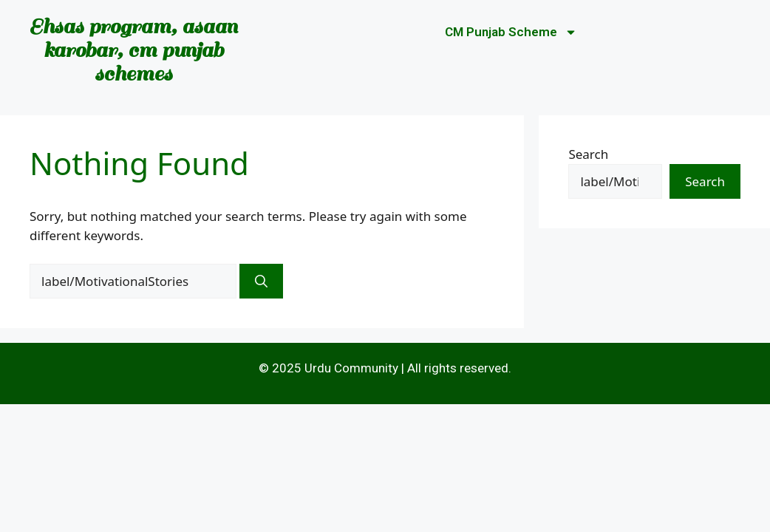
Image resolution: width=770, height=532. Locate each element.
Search (588, 154)
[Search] (261, 282)
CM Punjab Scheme (511, 32)
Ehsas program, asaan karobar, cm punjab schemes (133, 50)
